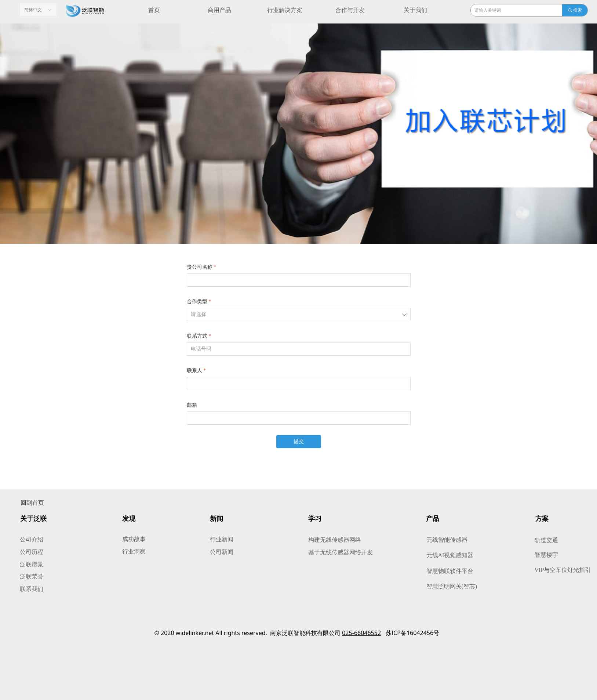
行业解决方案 (285, 10)
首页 (154, 10)
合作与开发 (350, 10)
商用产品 (219, 10)
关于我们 (415, 10)
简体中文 (33, 10)
